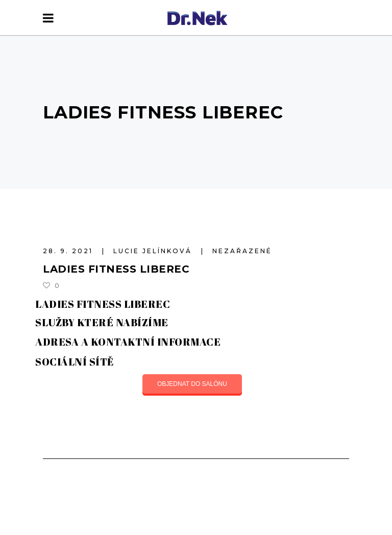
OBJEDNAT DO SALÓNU (192, 384)
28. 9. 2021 (69, 251)
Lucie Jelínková (154, 251)
